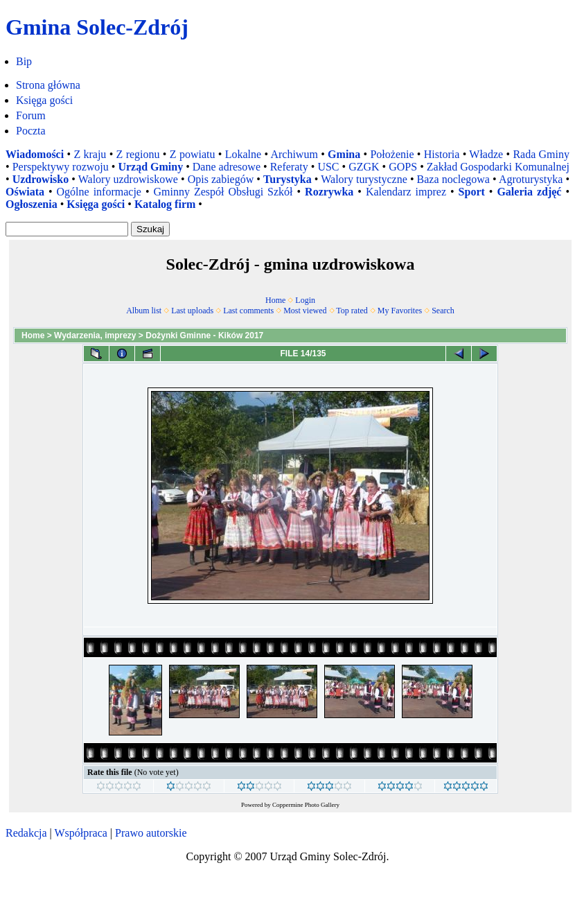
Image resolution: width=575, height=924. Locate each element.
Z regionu (138, 154)
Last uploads (192, 311)
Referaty (289, 167)
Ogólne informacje (99, 192)
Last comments (248, 311)
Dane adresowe (227, 167)
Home (275, 300)
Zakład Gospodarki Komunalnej (498, 167)
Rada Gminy (541, 154)
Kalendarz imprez (406, 192)
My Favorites (400, 311)
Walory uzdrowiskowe (128, 179)
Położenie (392, 154)
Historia (442, 154)
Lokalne (243, 154)
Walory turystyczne (364, 179)
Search (443, 311)
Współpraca (80, 833)
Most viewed (305, 311)
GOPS (403, 167)
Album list (144, 311)
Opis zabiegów (221, 179)
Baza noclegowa (453, 179)
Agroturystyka (531, 179)
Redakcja (26, 833)
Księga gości (44, 100)
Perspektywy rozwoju (61, 167)
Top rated (352, 311)
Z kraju (90, 154)
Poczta (31, 131)
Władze (486, 154)
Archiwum (294, 154)
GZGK (364, 167)
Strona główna (48, 85)
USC (328, 167)
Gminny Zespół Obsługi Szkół (223, 192)
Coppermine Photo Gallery (306, 805)
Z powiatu (193, 154)
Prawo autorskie (151, 833)
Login (305, 300)
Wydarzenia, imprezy (95, 335)
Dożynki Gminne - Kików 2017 (204, 335)
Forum (31, 115)
